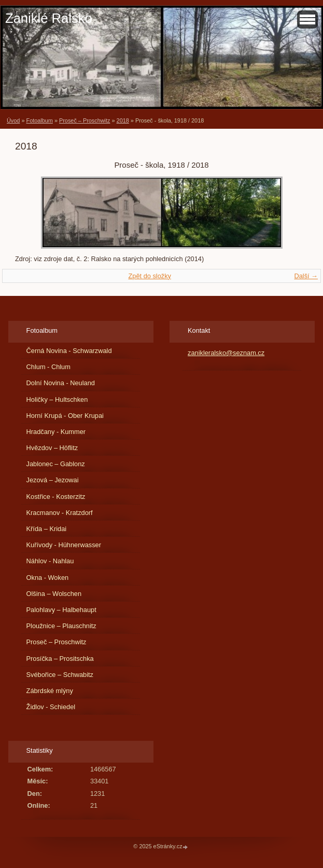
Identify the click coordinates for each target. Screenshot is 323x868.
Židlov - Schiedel (51, 707)
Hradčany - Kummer (56, 432)
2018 (123, 120)
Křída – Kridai (47, 529)
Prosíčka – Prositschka (60, 659)
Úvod (13, 120)
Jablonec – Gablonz (56, 464)
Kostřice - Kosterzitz (56, 497)
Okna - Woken (48, 578)
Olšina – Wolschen (54, 594)
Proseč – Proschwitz (85, 120)
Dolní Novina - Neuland (61, 383)
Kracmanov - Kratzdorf (60, 513)
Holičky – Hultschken (57, 399)
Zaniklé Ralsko (49, 18)
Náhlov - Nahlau (50, 561)
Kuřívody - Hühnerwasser (64, 545)
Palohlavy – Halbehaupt (61, 610)
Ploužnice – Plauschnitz (61, 626)
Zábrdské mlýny (50, 691)
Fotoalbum (39, 120)
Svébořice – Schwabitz (60, 675)
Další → (306, 276)
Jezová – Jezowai (53, 480)
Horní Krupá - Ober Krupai (65, 416)
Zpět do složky (150, 276)
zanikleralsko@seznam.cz (226, 353)
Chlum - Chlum (48, 367)
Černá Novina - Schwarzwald (69, 351)
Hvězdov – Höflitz (52, 448)
